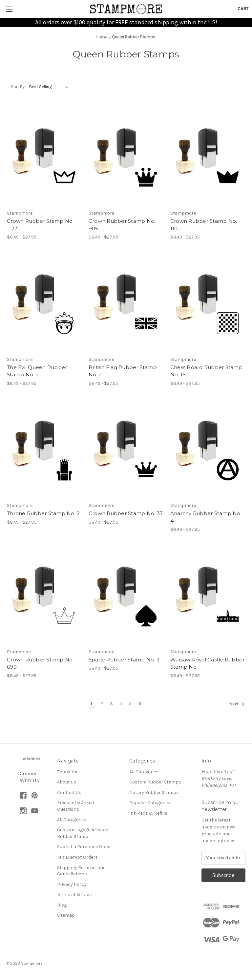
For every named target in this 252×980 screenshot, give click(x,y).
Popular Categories (150, 803)
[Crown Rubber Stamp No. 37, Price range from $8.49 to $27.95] (126, 450)
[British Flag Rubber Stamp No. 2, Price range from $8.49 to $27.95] (126, 303)
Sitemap (66, 915)
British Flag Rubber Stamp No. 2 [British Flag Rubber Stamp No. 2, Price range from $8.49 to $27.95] (123, 371)
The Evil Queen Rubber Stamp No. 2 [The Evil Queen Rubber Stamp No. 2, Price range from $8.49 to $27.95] (37, 371)
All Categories (72, 820)
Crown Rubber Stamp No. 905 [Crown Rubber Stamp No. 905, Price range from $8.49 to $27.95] (122, 225)
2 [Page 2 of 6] (102, 704)
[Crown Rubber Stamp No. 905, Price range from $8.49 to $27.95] (126, 157)
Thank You (68, 772)
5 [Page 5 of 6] (130, 704)
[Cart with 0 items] (243, 9)
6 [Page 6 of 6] (140, 704)
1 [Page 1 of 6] (91, 704)
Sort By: (18, 87)
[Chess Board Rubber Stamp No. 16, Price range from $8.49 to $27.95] (208, 303)
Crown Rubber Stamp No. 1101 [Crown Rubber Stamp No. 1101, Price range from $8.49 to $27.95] (204, 225)
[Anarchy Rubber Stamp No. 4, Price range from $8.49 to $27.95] (208, 450)
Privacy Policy (72, 884)
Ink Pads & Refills (148, 813)
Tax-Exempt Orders (77, 857)
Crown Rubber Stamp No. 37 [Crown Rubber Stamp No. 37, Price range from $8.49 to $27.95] (126, 513)
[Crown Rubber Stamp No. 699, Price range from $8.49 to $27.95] (44, 596)
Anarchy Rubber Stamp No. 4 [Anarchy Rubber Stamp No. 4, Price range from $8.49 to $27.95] (206, 517)
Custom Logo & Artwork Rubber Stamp (83, 833)
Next (237, 704)
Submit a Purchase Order (84, 847)
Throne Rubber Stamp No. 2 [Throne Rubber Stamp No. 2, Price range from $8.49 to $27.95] (43, 513)
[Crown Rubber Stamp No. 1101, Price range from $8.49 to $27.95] (208, 157)
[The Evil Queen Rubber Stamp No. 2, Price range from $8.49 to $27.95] (44, 303)
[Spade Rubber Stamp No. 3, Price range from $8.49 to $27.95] (126, 596)
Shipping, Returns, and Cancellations (81, 871)
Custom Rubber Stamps (155, 782)
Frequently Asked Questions (75, 806)
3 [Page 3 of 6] (111, 704)
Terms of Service (74, 895)
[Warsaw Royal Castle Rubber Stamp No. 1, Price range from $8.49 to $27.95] (208, 596)
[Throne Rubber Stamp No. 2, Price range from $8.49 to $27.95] (44, 450)
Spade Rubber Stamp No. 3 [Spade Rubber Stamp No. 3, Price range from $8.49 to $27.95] (124, 660)
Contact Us (69, 792)
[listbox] (50, 87)
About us (67, 782)
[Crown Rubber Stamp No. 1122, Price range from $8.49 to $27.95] (44, 157)
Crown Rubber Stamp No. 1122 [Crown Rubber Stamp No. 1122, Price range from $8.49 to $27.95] (40, 225)
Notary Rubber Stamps (154, 792)
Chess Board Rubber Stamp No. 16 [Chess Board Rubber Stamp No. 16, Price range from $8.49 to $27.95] (206, 371)
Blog (62, 905)
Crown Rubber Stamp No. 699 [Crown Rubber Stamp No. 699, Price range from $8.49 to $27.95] (40, 663)
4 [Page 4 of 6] (121, 704)
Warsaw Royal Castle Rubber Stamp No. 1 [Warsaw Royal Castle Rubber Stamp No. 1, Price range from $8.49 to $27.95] (208, 663)
